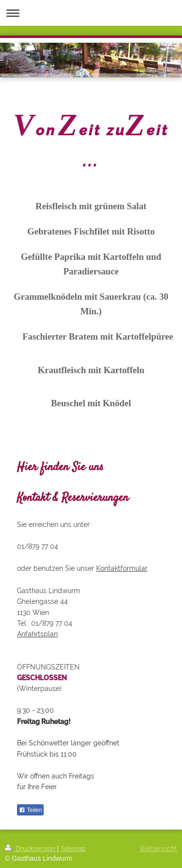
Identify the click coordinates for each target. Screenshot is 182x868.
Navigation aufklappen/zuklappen (91, 13)
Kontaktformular (122, 568)
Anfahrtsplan (37, 634)
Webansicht (158, 849)
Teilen (30, 810)
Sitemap (73, 849)
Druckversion (31, 849)
